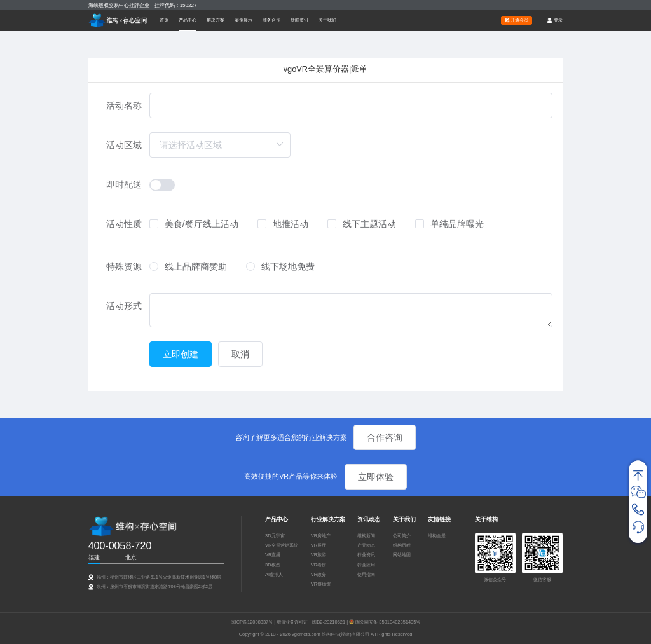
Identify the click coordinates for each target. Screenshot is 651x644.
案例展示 (243, 20)
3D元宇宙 (275, 536)
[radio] (188, 267)
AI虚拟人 (274, 574)
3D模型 (273, 565)
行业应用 (366, 565)
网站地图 (402, 555)
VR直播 (273, 555)
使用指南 (366, 574)
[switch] (162, 185)
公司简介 (402, 536)
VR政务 (319, 574)
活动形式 (124, 306)
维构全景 (437, 536)
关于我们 (327, 20)
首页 (164, 20)
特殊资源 (124, 266)
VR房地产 (321, 536)
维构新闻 (366, 536)
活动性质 (124, 224)
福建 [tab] (94, 558)
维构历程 (402, 545)
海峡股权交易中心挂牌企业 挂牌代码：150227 (143, 5)
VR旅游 (319, 555)
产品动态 (366, 545)
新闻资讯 (299, 20)
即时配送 (124, 184)
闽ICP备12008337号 (252, 622)
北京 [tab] (131, 558)
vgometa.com (307, 634)
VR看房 (319, 565)
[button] (188, 20)
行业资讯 (366, 555)
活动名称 (124, 106)
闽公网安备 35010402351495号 (388, 622)
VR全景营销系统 (282, 545)
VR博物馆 (321, 584)
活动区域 (124, 145)
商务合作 (271, 20)
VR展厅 (319, 545)
